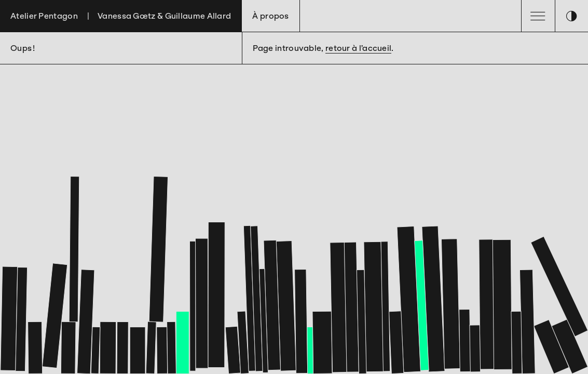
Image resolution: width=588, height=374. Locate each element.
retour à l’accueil (358, 48)
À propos (270, 16)
